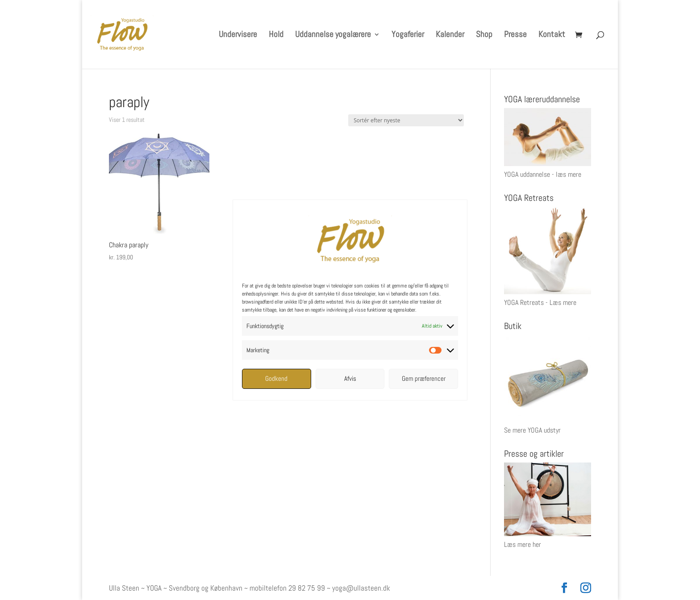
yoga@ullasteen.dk (361, 588)
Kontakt (552, 35)
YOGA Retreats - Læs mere (540, 302)
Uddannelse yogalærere (333, 35)
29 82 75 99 (307, 588)
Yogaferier (408, 35)
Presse (515, 35)
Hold (276, 35)
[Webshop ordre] (406, 120)
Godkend (276, 378)
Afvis (350, 378)
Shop (484, 35)
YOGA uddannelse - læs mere (543, 174)
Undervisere (238, 35)
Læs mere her (523, 544)
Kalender (450, 35)
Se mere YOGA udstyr (532, 430)
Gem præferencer (424, 378)
